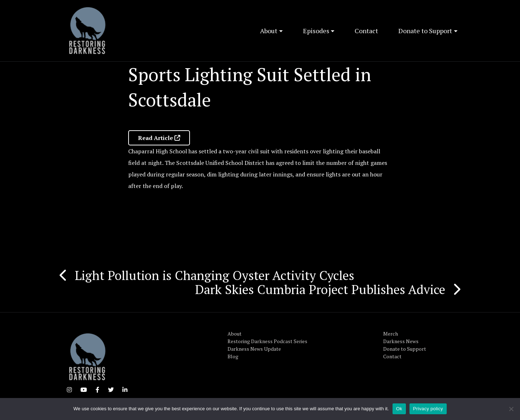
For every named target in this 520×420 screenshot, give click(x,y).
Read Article (159, 138)
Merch (391, 334)
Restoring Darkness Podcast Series (267, 341)
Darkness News (401, 341)
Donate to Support (425, 31)
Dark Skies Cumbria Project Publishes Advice (320, 289)
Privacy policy (428, 409)
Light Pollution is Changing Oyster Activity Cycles (214, 275)
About (269, 31)
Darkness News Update (254, 349)
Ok (399, 409)
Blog (233, 356)
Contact (366, 31)
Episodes (316, 31)
